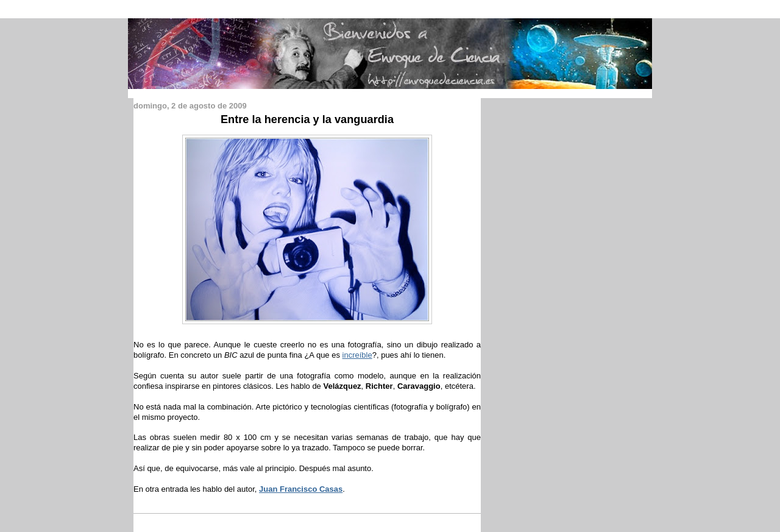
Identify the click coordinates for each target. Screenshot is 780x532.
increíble (357, 355)
